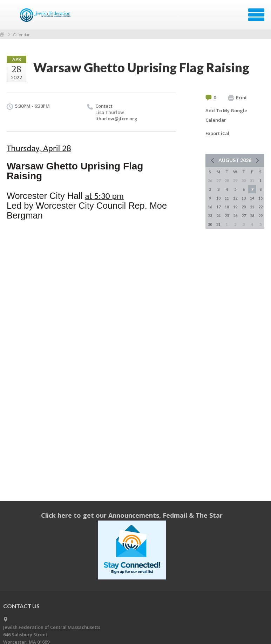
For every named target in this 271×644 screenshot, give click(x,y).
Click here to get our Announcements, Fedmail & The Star (132, 515)
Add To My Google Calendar (226, 115)
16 (210, 207)
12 (235, 198)
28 (252, 216)
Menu (256, 15)
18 (227, 207)
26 (235, 216)
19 (235, 207)
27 (244, 216)
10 (218, 198)
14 (252, 198)
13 (244, 198)
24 (218, 216)
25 (227, 216)
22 (260, 207)
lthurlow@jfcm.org (116, 119)
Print (237, 98)
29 (260, 216)
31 (218, 224)
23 (210, 216)
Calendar (21, 35)
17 (218, 207)
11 (227, 198)
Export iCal (217, 133)
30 (210, 224)
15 (260, 198)
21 (252, 207)
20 (244, 207)
